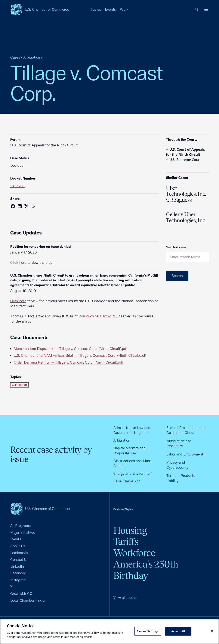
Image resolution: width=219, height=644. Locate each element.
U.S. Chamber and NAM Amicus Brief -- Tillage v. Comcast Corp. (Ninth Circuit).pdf (80, 355)
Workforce (134, 553)
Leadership (19, 553)
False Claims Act (127, 481)
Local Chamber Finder (28, 600)
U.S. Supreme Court (183, 160)
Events (110, 9)
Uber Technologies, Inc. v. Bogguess (186, 194)
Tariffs (126, 542)
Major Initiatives (23, 532)
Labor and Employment (185, 454)
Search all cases (176, 247)
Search (177, 276)
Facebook (18, 573)
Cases (15, 57)
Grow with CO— (23, 593)
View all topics (125, 598)
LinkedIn (17, 566)
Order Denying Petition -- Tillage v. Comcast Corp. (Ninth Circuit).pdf (69, 362)
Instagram (18, 580)
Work (124, 9)
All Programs (20, 525)
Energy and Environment (133, 473)
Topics (96, 9)
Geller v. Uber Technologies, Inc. (186, 217)
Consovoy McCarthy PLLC (99, 316)
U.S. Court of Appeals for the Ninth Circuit (185, 152)
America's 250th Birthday (146, 570)
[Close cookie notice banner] (212, 631)
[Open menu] (206, 9)
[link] (197, 9)
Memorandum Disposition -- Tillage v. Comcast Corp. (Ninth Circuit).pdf (71, 349)
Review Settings (148, 631)
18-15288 (17, 186)
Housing (130, 530)
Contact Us (19, 559)
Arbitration (32, 57)
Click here (18, 262)
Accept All (178, 631)
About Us (18, 546)
